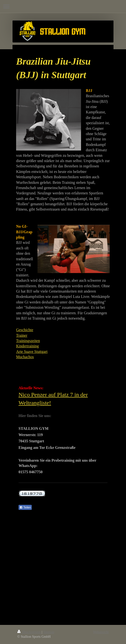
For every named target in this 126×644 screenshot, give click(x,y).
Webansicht (101, 632)
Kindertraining (27, 346)
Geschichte (25, 330)
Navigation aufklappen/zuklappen (63, 6)
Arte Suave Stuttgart (32, 352)
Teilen (25, 507)
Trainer (22, 335)
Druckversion (29, 632)
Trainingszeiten (28, 341)
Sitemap (49, 632)
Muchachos (25, 357)
